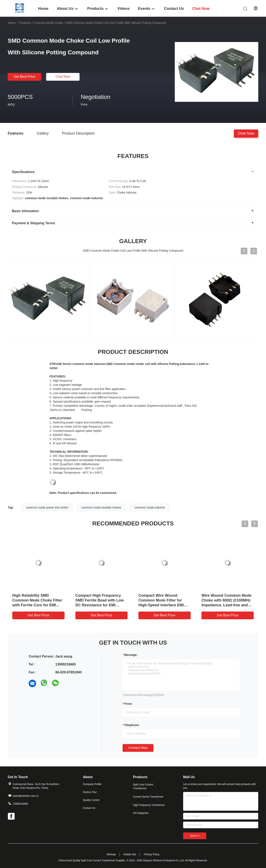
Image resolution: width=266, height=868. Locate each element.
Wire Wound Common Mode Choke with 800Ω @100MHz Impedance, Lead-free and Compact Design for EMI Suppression (226, 605)
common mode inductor (150, 507)
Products (25, 23)
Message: (131, 655)
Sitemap (111, 854)
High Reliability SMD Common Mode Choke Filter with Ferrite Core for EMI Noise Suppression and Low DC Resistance (37, 605)
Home (12, 23)
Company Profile (92, 784)
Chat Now (63, 77)
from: (128, 704)
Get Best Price (24, 77)
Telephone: (132, 725)
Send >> (195, 836)
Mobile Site (130, 854)
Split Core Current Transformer (143, 786)
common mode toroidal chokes (101, 507)
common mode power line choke (47, 507)
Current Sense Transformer (148, 797)
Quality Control (91, 800)
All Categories (141, 813)
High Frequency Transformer (149, 805)
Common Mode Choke (48, 23)
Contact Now (138, 748)
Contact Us (89, 808)
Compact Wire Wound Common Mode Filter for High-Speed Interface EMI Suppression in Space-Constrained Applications (161, 605)
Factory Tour (90, 792)
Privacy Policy (152, 854)
